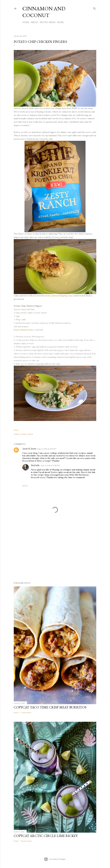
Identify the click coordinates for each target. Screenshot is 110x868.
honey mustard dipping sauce (59, 296)
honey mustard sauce (24, 330)
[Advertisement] (55, 555)
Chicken (23, 434)
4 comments (26, 713)
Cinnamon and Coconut (44, 12)
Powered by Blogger (55, 859)
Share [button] (16, 430)
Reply (25, 486)
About (35, 22)
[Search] (95, 8)
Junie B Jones (29, 449)
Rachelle (35, 465)
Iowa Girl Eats (28, 309)
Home (26, 22)
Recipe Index (48, 22)
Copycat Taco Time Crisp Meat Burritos (50, 707)
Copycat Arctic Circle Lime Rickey (46, 836)
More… (61, 22)
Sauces (30, 434)
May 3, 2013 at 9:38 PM (50, 465)
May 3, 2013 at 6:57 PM (47, 449)
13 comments (26, 841)
